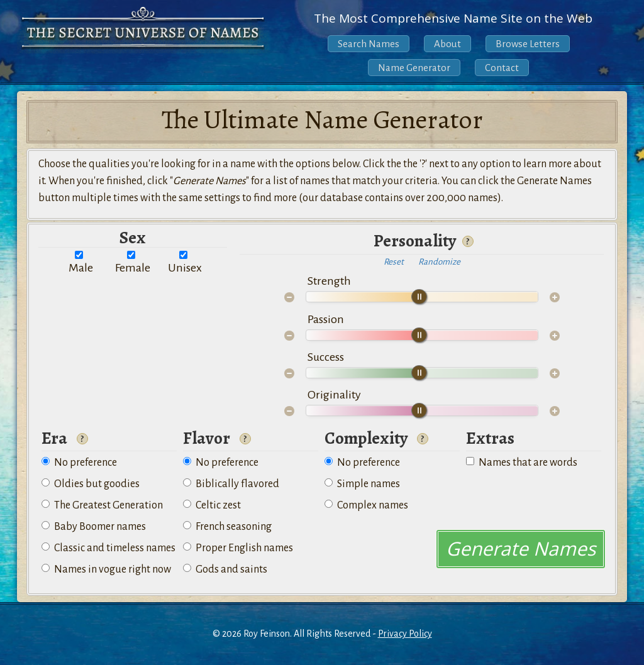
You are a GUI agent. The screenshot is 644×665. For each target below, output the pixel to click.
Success (326, 357)
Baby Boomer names (94, 527)
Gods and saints (225, 569)
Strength (329, 281)
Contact (502, 68)
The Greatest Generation (102, 505)
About (447, 44)
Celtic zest (212, 505)
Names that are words (522, 463)
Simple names (362, 484)
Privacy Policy (405, 634)
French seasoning (227, 527)
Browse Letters (528, 44)
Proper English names (238, 548)
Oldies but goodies (91, 484)
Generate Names (521, 548)
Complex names (366, 505)
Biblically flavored (231, 484)
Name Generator (414, 68)
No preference (79, 463)
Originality (334, 395)
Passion (326, 319)
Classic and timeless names (108, 548)
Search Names (369, 44)
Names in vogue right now (106, 569)
